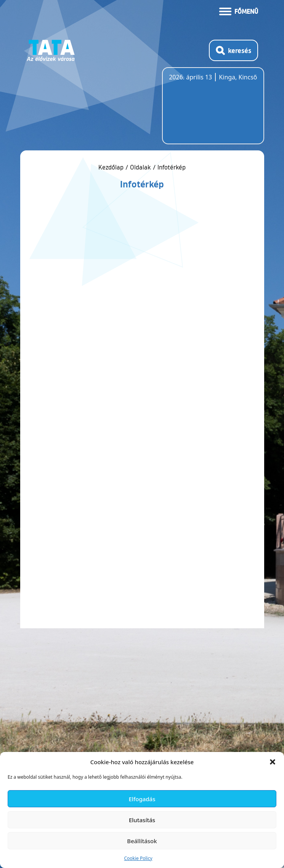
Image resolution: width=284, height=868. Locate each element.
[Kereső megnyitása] (233, 50)
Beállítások (142, 841)
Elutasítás (142, 820)
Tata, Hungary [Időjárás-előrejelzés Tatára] (212, 110)
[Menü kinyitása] (239, 11)
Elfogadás (142, 799)
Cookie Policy (138, 858)
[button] (273, 762)
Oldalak (140, 167)
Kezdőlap (112, 167)
